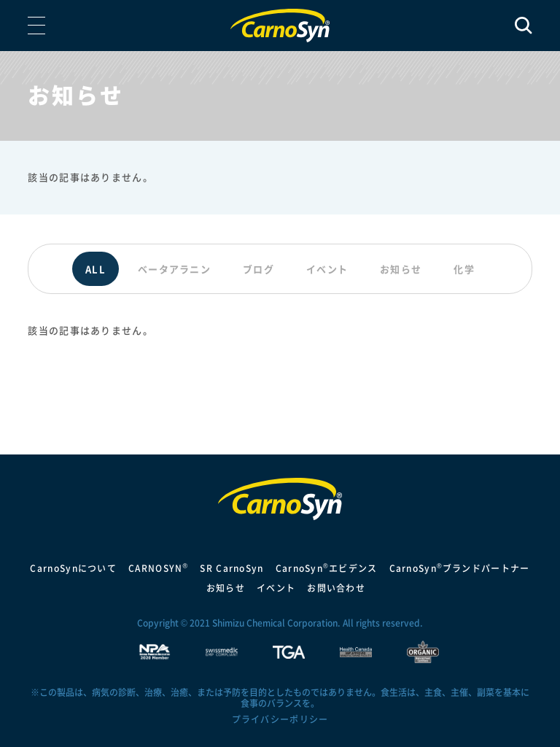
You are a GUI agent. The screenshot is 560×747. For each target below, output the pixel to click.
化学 (464, 269)
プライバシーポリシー (280, 719)
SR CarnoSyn (232, 568)
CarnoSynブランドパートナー (460, 568)
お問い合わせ (336, 588)
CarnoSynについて (73, 568)
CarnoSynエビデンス (327, 568)
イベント (327, 269)
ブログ (258, 269)
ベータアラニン (174, 269)
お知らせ (401, 269)
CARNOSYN (158, 568)
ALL (96, 269)
